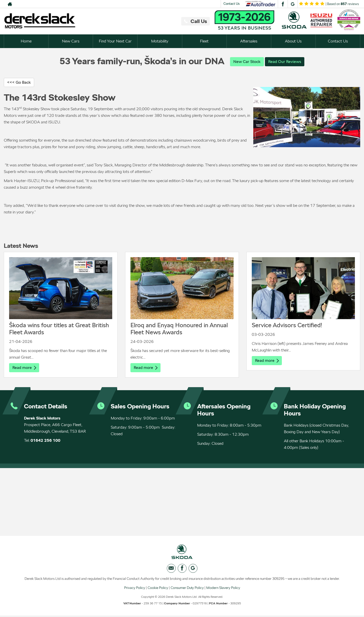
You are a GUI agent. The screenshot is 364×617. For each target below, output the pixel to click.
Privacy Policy (135, 589)
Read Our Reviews (285, 62)
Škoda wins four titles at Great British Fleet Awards (59, 329)
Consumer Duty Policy (187, 589)
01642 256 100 (45, 441)
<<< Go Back (19, 83)
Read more (24, 368)
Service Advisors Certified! (287, 325)
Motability (160, 41)
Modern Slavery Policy (223, 589)
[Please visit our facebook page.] (283, 4)
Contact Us (232, 4)
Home (26, 41)
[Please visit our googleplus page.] (293, 4)
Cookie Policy (158, 589)
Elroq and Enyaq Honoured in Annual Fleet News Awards (179, 329)
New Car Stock (247, 62)
